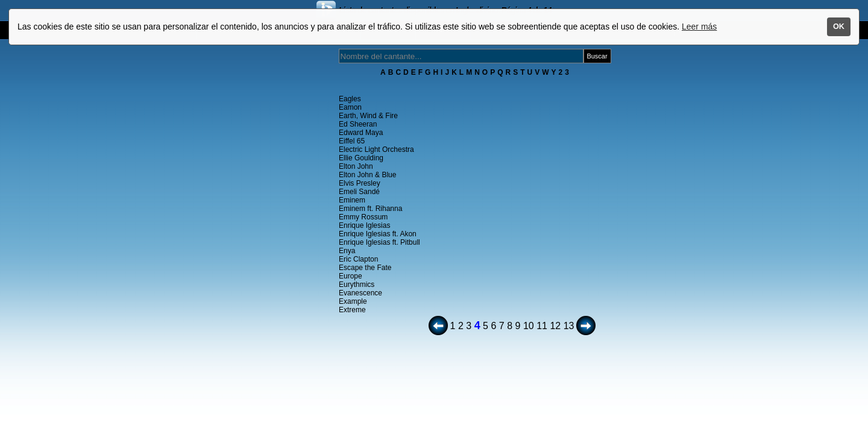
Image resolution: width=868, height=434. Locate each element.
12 (555, 326)
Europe (351, 276)
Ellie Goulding (361, 158)
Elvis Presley (360, 183)
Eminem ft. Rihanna (370, 209)
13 (569, 326)
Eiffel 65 (352, 141)
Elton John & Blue (367, 175)
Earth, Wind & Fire (368, 116)
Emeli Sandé (359, 192)
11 (542, 326)
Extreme (352, 310)
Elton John (356, 166)
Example (353, 301)
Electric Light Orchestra (376, 149)
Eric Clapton (358, 259)
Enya (347, 251)
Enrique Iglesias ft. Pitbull (379, 242)
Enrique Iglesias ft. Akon (378, 234)
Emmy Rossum (363, 217)
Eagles (350, 99)
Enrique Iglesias (364, 225)
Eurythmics (357, 285)
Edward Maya (361, 133)
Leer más (699, 27)
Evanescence (360, 293)
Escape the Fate (365, 268)
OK (839, 27)
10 (529, 326)
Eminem (352, 200)
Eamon (350, 107)
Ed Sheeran (358, 124)
